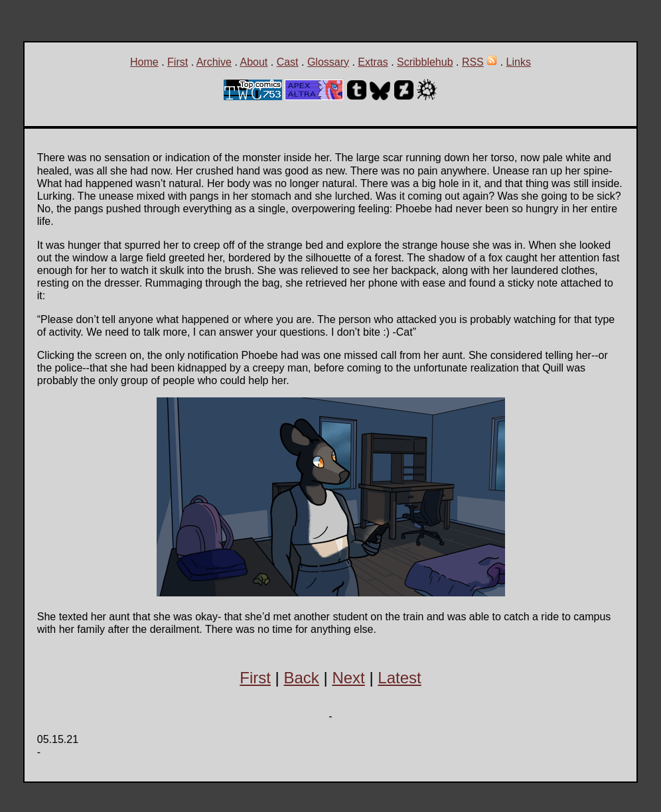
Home (144, 62)
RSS (473, 62)
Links (519, 62)
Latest (399, 678)
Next (348, 678)
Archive (214, 62)
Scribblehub (425, 62)
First (178, 62)
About (254, 62)
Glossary (328, 62)
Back (301, 678)
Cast (288, 62)
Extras (373, 62)
